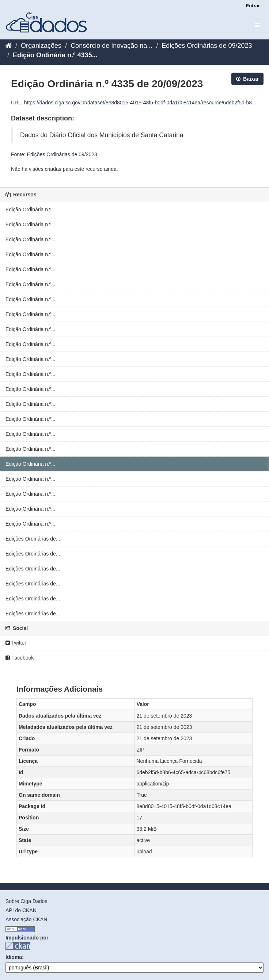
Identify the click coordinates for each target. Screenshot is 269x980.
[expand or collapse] (257, 25)
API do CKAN (21, 910)
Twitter (16, 643)
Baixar (247, 79)
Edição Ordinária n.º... (31, 210)
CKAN (18, 946)
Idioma (14, 957)
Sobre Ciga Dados (26, 901)
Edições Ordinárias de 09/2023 (207, 46)
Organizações (41, 46)
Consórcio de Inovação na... (111, 46)
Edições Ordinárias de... (33, 539)
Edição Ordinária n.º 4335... (55, 55)
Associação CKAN (26, 919)
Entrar (253, 6)
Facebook (20, 658)
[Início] (9, 46)
